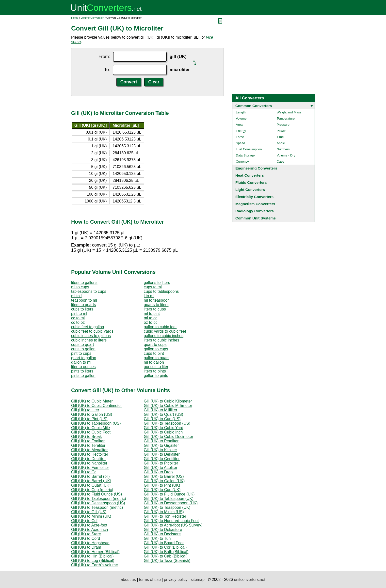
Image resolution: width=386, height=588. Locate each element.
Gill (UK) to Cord (86, 538)
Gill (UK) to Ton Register (165, 516)
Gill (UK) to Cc (84, 472)
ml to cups (80, 287)
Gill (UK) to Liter (85, 410)
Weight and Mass (289, 112)
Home (75, 18)
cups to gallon (83, 349)
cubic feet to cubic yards (92, 331)
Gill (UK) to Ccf (84, 521)
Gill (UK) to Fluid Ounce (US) (96, 494)
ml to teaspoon (157, 300)
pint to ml (79, 314)
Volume (241, 118)
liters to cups (155, 309)
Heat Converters (250, 175)
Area (239, 125)
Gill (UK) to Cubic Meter (92, 401)
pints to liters (82, 371)
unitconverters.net (249, 580)
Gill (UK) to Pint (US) (89, 419)
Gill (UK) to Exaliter (88, 441)
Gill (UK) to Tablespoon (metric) (99, 499)
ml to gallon (154, 362)
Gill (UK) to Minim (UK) (91, 516)
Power (281, 131)
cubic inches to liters (89, 340)
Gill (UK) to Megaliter (89, 450)
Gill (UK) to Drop (158, 472)
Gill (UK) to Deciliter (88, 459)
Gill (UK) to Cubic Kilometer (168, 401)
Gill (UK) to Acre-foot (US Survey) (173, 525)
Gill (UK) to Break (86, 437)
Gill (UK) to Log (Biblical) (93, 561)
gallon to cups (156, 349)
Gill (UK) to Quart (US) (163, 414)
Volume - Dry (286, 155)
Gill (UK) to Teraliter (88, 445)
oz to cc (151, 322)
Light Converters (250, 190)
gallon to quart (156, 358)
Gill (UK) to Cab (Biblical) (166, 556)
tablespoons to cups (89, 291)
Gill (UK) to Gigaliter (161, 445)
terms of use (150, 580)
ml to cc (151, 318)
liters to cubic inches (161, 340)
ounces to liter (156, 367)
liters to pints (155, 371)
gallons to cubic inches (164, 336)
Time (280, 137)
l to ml (149, 296)
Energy (241, 131)
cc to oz (78, 322)
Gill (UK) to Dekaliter (162, 454)
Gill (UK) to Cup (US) (162, 419)
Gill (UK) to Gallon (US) (92, 414)
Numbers (283, 149)
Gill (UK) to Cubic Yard (163, 428)
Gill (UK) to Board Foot (164, 543)
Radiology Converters (255, 211)
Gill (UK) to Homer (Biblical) (95, 552)
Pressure (283, 125)
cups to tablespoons (161, 291)
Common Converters (254, 106)
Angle (281, 143)
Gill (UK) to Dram (86, 547)
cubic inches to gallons (91, 336)
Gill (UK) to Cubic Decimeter (169, 437)
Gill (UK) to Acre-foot (89, 525)
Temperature (286, 118)
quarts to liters (156, 305)
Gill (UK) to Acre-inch (89, 530)
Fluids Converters (251, 182)
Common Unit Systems (256, 218)
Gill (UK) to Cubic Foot (91, 432)
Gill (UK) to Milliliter (161, 410)
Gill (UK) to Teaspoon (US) (167, 423)
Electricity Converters (254, 197)
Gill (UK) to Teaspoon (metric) (97, 507)
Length (241, 112)
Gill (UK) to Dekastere (163, 530)
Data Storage (245, 155)
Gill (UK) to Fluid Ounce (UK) (169, 494)
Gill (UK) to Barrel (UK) (91, 481)
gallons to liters (157, 283)
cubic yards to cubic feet (165, 331)
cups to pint (154, 353)
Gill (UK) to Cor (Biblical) (165, 547)
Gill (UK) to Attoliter (161, 468)
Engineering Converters (256, 168)
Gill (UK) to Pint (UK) (162, 485)
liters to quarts (83, 305)
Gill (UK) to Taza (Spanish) (167, 561)
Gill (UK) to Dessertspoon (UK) (171, 503)
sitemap (198, 580)
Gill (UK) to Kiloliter (160, 450)
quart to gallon (84, 358)
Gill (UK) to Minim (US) (164, 512)
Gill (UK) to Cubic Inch (163, 432)
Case (280, 162)
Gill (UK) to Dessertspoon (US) (98, 503)
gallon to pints (156, 376)
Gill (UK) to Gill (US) (89, 512)
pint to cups (81, 353)
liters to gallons (84, 283)
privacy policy (176, 580)
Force (240, 137)
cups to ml (153, 287)
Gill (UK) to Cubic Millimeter (168, 406)
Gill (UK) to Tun (157, 538)
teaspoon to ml (84, 300)
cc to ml (78, 318)
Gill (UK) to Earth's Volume (95, 565)
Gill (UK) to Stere (86, 534)
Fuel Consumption (249, 149)
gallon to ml (81, 362)
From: (104, 57)
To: (107, 70)
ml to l (76, 296)
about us (128, 580)
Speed (241, 143)
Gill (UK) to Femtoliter (90, 468)
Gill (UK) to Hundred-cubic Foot (171, 521)
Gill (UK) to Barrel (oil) (90, 476)
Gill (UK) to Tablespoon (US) (96, 423)
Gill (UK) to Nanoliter (89, 463)
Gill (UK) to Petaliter (161, 441)
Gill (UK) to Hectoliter (90, 454)
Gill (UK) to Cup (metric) (92, 490)
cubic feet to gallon (88, 327)
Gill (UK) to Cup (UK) (162, 490)
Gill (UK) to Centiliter (162, 459)
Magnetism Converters (255, 204)
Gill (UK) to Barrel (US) (164, 476)
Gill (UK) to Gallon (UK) (164, 481)
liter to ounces (83, 367)
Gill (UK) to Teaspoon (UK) (167, 507)
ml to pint (152, 314)
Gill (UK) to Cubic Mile (90, 428)
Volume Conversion (92, 18)
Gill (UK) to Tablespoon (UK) (169, 499)
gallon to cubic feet (160, 327)
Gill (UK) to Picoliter (161, 463)
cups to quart (83, 345)
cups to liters (82, 309)
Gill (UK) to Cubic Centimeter (96, 406)
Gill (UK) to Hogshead (90, 543)
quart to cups (155, 345)
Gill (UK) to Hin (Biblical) (92, 556)
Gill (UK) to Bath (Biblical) (166, 552)
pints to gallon (83, 376)
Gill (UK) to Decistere (162, 534)
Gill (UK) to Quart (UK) (91, 485)
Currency (242, 162)
